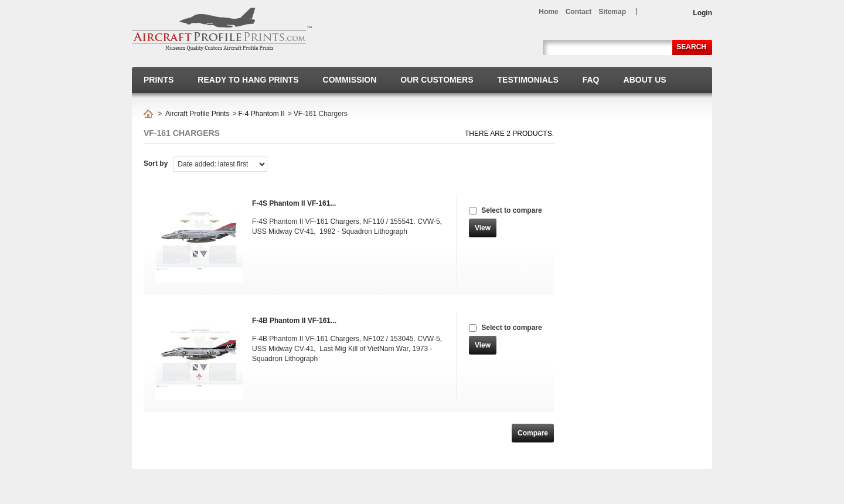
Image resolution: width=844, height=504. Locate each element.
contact (579, 12)
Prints (159, 80)
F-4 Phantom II (261, 114)
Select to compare (511, 210)
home (548, 12)
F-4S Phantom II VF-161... (294, 203)
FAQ (591, 80)
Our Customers (437, 80)
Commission (350, 80)
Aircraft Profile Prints (197, 114)
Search (691, 47)
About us (645, 80)
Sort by (156, 164)
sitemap (612, 12)
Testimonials (528, 80)
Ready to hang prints (248, 80)
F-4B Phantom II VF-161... (294, 321)
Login (702, 13)
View (483, 228)
